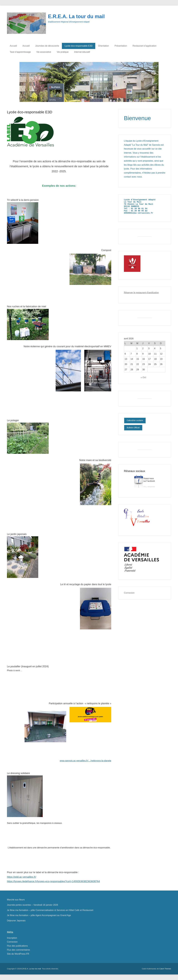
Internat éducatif (82, 52)
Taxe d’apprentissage (20, 52)
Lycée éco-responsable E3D (79, 46)
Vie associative (44, 52)
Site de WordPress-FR (18, 954)
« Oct (143, 380)
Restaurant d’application (144, 46)
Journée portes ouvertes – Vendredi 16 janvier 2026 (32, 905)
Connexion (129, 596)
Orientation (103, 46)
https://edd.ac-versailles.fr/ (22, 877)
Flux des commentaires (18, 950)
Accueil (13, 46)
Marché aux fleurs (16, 900)
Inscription (12, 938)
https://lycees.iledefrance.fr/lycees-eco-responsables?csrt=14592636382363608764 (53, 881)
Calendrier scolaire (135, 423)
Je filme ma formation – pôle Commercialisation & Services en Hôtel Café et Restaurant (50, 910)
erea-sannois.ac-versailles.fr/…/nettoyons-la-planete (86, 761)
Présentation (121, 46)
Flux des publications (17, 946)
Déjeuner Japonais (16, 921)
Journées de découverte (47, 46)
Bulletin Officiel (133, 431)
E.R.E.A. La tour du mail (76, 16)
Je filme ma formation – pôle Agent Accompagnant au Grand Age (39, 915)
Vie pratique (63, 52)
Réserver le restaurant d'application (141, 295)
